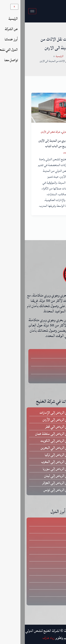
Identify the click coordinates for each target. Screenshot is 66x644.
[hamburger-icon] (7, 11)
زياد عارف (24, 638)
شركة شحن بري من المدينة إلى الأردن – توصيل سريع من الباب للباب (34, 143)
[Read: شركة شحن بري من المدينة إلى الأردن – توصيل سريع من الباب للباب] (33, 108)
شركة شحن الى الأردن (26, 132)
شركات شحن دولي (45, 132)
